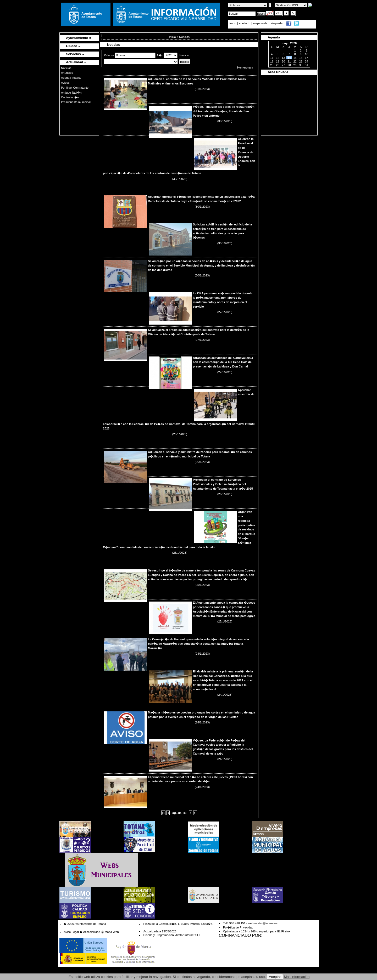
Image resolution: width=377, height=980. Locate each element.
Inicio (173, 37)
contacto (245, 23)
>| (195, 813)
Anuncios (67, 73)
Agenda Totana (71, 78)
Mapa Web (112, 932)
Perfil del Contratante (75, 88)
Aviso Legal (71, 932)
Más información (297, 977)
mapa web (260, 23)
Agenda (274, 37)
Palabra (109, 55)
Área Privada (278, 72)
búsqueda (276, 23)
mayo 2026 (289, 43)
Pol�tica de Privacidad (238, 927)
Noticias (66, 68)
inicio (233, 23)
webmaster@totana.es (263, 923)
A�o (160, 55)
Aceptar (275, 977)
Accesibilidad (92, 932)
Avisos (65, 83)
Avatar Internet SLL (188, 935)
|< (163, 813)
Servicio (184, 55)
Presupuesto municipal (76, 102)
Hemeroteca (245, 67)
